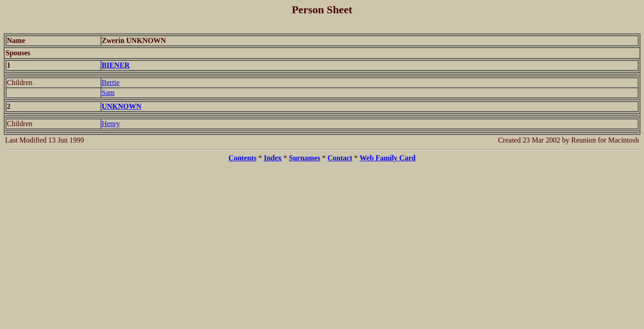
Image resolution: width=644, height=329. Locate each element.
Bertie (111, 82)
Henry (111, 124)
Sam (108, 93)
